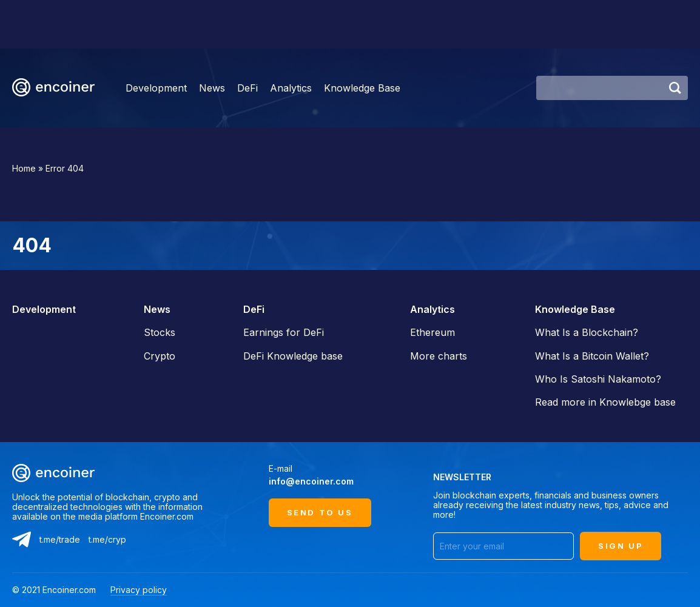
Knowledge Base (362, 88)
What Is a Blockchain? (587, 332)
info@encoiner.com (311, 481)
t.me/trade (60, 539)
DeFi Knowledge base (293, 356)
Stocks (160, 332)
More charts (439, 356)
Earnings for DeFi (284, 332)
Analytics (291, 88)
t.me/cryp (107, 539)
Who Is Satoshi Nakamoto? (598, 379)
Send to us (320, 512)
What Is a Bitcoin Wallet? (592, 356)
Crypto (160, 356)
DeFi (247, 88)
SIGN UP (621, 546)
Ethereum (432, 332)
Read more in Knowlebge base (605, 402)
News (212, 88)
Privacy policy (139, 590)
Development (156, 88)
